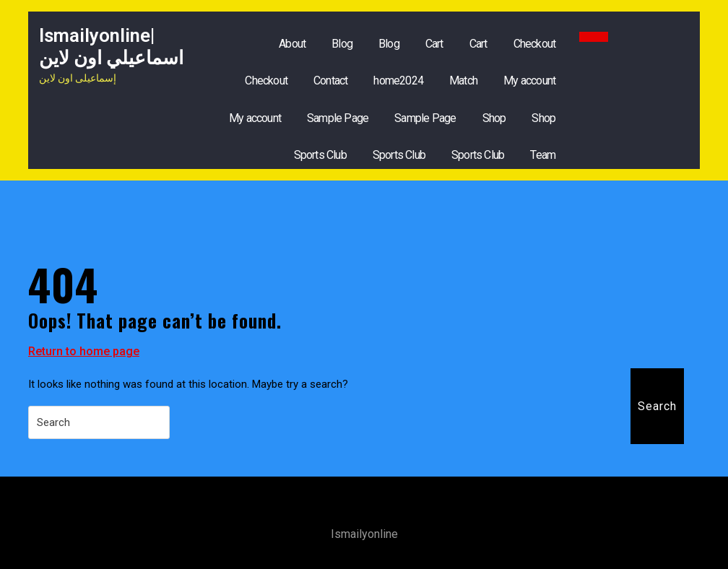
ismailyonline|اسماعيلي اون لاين (111, 47)
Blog (342, 44)
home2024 (398, 81)
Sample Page (338, 118)
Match (463, 81)
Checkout (535, 44)
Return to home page (84, 352)
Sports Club (320, 155)
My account (529, 81)
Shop (494, 118)
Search (657, 406)
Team (543, 155)
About (292, 44)
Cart (434, 44)
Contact (330, 81)
